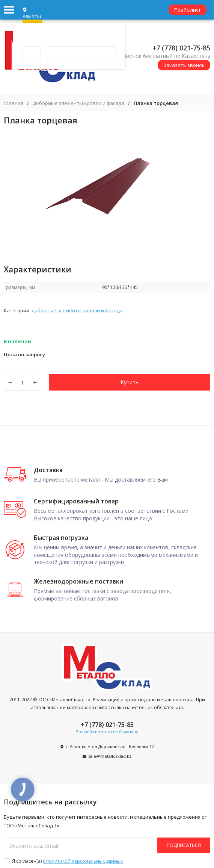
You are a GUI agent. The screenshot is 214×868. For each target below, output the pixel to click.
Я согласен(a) (63, 861)
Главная (14, 103)
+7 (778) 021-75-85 (181, 48)
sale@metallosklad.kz (110, 756)
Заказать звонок (184, 65)
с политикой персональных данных (83, 861)
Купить (130, 382)
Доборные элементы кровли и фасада (78, 103)
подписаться (184, 845)
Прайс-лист (188, 10)
